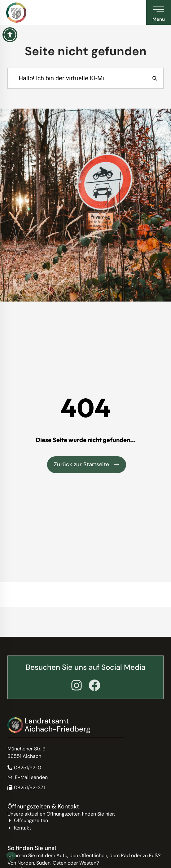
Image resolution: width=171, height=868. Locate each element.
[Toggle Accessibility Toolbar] (10, 35)
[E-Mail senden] (85, 777)
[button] (26, 788)
